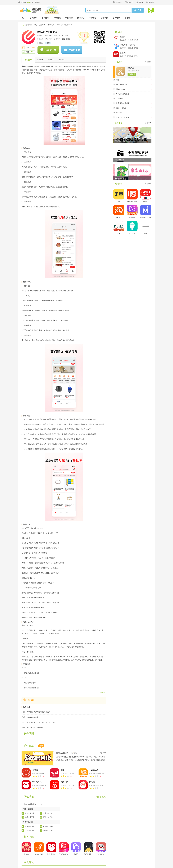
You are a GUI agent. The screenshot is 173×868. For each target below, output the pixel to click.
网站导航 (151, 2)
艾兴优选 (131, 68)
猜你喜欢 (51, 60)
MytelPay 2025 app (122, 117)
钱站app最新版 (121, 108)
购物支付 (51, 25)
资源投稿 (119, 2)
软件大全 (69, 18)
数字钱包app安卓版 (123, 103)
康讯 (118, 80)
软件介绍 (28, 60)
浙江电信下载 (30, 827)
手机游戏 (33, 18)
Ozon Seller (120, 99)
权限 (97, 797)
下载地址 (62, 60)
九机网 (123, 53)
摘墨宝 (123, 37)
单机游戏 (45, 18)
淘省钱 (92, 782)
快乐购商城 (37, 782)
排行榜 (127, 18)
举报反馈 (103, 797)
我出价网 (65, 782)
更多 (105, 752)
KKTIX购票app (121, 85)
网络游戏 (57, 18)
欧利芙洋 (119, 113)
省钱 (48, 43)
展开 (102, 693)
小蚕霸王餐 (94, 770)
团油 (63, 770)
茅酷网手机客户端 (127, 45)
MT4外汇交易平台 (123, 94)
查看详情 (132, 74)
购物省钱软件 (62, 753)
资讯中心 (81, 18)
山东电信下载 (48, 830)
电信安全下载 (30, 813)
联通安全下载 (48, 813)
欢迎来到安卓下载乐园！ (31, 2)
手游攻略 (93, 18)
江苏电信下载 (30, 830)
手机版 (141, 2)
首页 (23, 18)
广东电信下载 (48, 827)
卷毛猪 (35, 770)
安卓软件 (42, 25)
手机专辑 (116, 18)
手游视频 (105, 18)
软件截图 (40, 60)
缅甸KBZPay (121, 89)
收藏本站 (130, 2)
